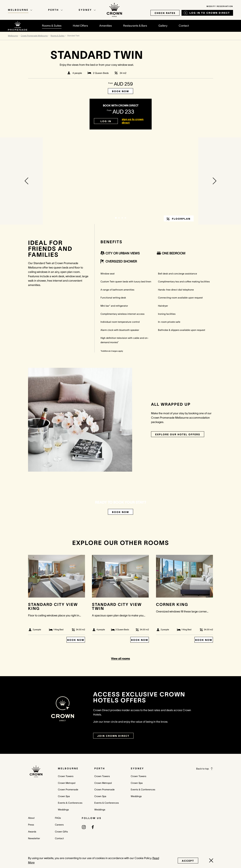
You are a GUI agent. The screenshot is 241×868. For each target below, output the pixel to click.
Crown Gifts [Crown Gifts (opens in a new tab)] (61, 832)
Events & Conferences (70, 803)
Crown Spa (64, 796)
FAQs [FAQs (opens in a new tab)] (58, 818)
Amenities (106, 26)
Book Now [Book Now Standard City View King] (76, 640)
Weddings (63, 810)
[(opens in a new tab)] (84, 827)
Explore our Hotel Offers (178, 434)
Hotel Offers (80, 26)
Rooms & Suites (52, 26)
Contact (184, 26)
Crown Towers (66, 776)
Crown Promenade (68, 789)
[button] (26, 181)
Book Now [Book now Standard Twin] (120, 91)
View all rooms (121, 658)
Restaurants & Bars (135, 26)
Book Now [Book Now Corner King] (204, 640)
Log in (106, 121)
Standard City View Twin (117, 606)
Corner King (172, 604)
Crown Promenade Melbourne (34, 36)
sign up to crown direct (133, 121)
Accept (188, 861)
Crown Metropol (67, 783)
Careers (59, 825)
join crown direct (113, 736)
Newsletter (34, 838)
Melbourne (13, 36)
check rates (165, 13)
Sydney (137, 768)
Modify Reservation (220, 6)
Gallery (163, 26)
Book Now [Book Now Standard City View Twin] (140, 640)
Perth (100, 768)
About (31, 818)
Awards (32, 832)
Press (31, 825)
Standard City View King (53, 606)
